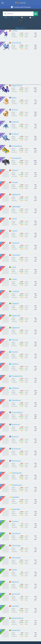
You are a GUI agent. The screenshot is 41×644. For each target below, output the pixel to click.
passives (33, 18)
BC (20, 3)
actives (24, 18)
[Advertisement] (20, 69)
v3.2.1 (21, 20)
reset (16, 18)
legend (8, 18)
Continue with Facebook (21, 7)
